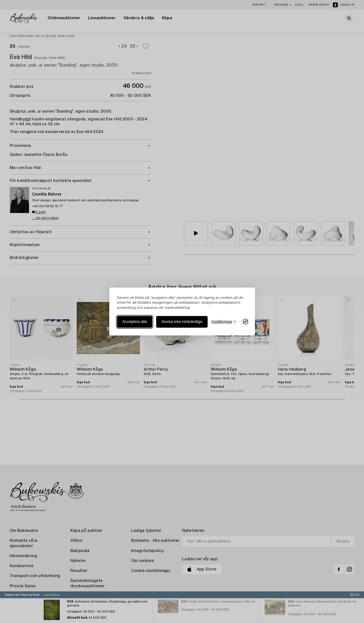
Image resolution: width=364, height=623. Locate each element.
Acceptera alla (135, 322)
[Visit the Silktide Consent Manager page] (245, 322)
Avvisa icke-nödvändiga (182, 322)
